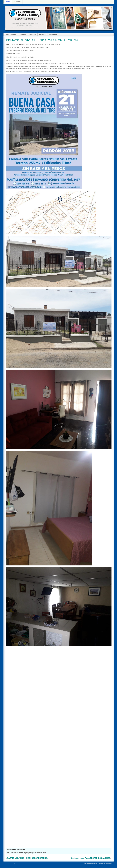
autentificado (21, 853)
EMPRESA (32, 34)
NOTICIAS (22, 34)
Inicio (8, 2)
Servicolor (25, 863)
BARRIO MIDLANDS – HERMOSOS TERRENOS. (27, 858)
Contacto (17, 2)
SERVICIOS (53, 34)
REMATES (42, 34)
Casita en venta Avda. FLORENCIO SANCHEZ (91, 858)
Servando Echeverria (94, 863)
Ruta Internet (30, 863)
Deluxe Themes (19, 863)
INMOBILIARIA (11, 34)
